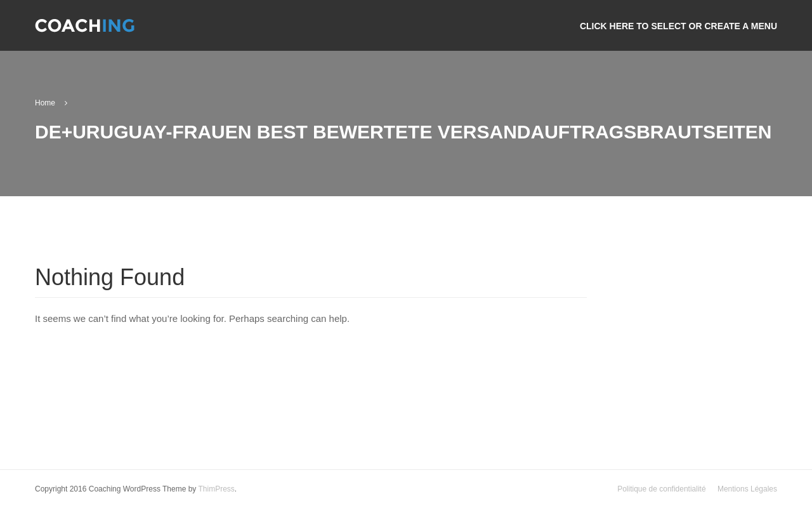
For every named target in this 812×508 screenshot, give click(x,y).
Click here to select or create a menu (678, 26)
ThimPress (216, 489)
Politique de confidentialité (661, 489)
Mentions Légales (747, 489)
